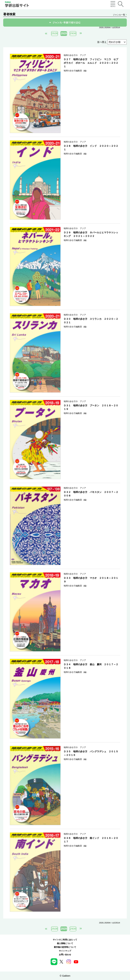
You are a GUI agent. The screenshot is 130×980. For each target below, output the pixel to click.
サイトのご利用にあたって (65, 940)
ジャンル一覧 (120, 15)
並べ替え (102, 42)
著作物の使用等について (65, 947)
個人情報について (65, 943)
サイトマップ (65, 951)
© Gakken (65, 976)
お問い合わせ (65, 955)
